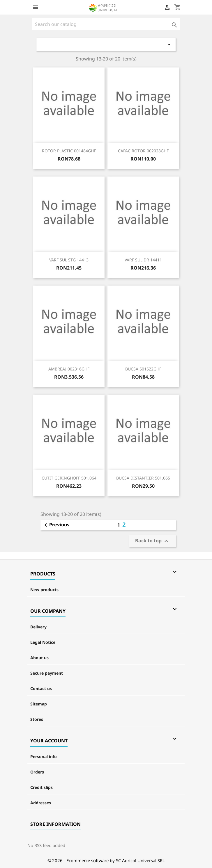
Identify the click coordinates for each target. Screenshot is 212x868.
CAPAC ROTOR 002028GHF (143, 151)
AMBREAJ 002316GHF (69, 369)
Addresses (41, 803)
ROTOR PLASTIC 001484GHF (69, 151)
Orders (37, 772)
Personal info (44, 756)
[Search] (106, 24)
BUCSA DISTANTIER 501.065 (143, 478)
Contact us (41, 688)
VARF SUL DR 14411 (143, 260)
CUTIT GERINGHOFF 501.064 (69, 478)
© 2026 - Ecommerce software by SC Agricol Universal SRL (106, 860)
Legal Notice (43, 642)
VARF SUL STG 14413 (69, 260)
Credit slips (41, 787)
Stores (37, 719)
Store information (55, 824)
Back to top (152, 541)
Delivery (38, 627)
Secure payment (47, 673)
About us (39, 658)
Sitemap (39, 704)
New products (44, 590)
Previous (56, 525)
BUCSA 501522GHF (143, 369)
